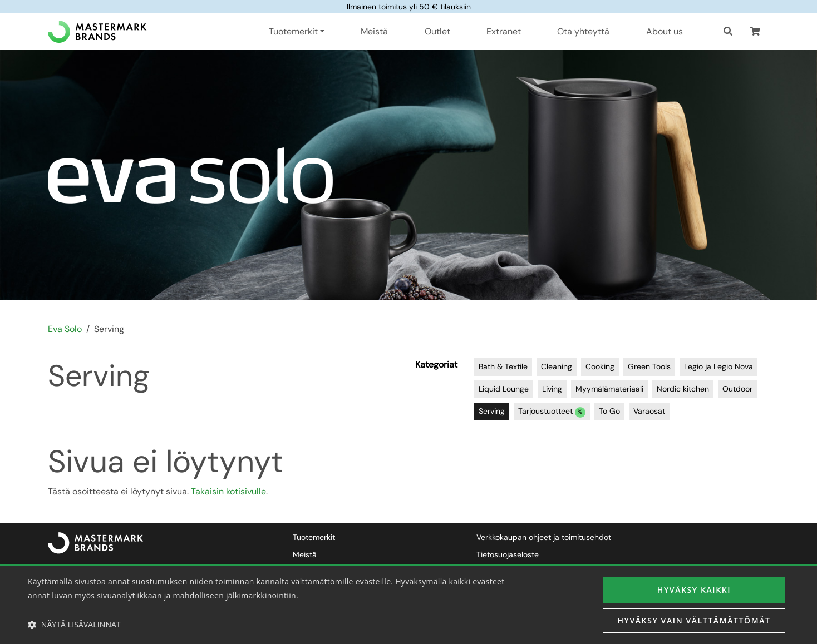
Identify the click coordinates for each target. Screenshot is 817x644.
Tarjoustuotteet (552, 412)
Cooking (600, 366)
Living (552, 389)
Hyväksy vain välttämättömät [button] (694, 620)
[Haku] (728, 32)
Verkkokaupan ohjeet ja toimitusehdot (544, 537)
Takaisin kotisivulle (228, 491)
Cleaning (557, 366)
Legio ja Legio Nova (718, 366)
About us (665, 31)
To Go (609, 411)
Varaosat (649, 411)
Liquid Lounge (504, 389)
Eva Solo (65, 329)
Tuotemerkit (314, 537)
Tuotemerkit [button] (293, 31)
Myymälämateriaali (609, 389)
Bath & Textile (503, 366)
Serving (492, 411)
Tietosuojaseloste (508, 554)
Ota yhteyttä (583, 31)
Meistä (374, 31)
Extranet (504, 31)
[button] (755, 32)
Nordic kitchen (683, 389)
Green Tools (649, 366)
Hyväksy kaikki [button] (694, 590)
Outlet (437, 31)
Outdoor (737, 389)
